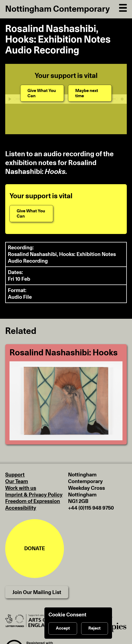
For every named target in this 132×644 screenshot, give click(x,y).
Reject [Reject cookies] (94, 628)
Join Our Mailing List (37, 592)
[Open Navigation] (123, 7)
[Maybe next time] (90, 93)
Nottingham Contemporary (57, 9)
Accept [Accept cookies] (63, 628)
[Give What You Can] (42, 93)
